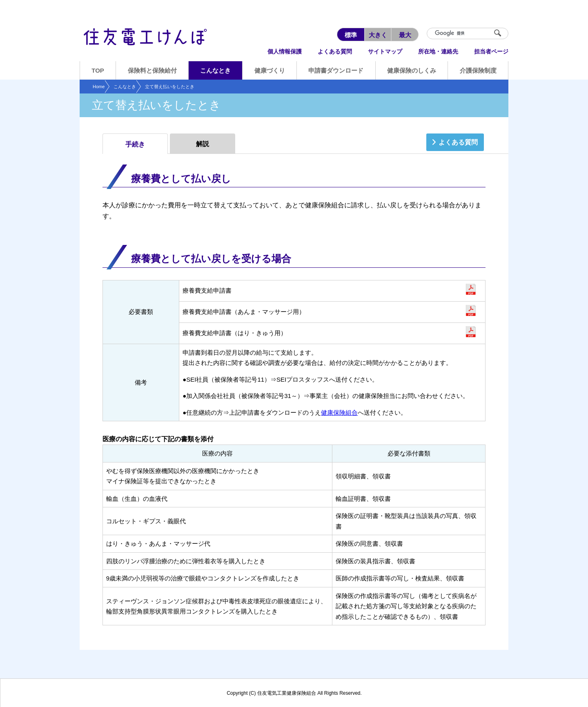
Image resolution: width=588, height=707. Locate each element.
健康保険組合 (339, 412)
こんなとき (125, 87)
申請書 (471, 289)
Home (99, 87)
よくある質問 (458, 142)
